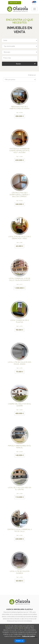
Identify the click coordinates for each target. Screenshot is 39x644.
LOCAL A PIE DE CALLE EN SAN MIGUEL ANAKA (19, 361)
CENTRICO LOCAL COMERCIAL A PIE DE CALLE (20, 529)
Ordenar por (32, 75)
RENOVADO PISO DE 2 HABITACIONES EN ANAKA (20, 106)
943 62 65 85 (15, 3)
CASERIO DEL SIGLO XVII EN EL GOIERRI (19, 403)
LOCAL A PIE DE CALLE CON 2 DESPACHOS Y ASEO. (19, 236)
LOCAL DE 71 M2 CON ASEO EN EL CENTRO (19, 487)
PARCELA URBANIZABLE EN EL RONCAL (19, 445)
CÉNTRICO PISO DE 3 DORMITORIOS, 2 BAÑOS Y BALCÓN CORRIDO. (20, 193)
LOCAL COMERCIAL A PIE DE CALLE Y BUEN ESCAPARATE (19, 278)
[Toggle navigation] (35, 9)
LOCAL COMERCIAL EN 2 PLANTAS (19, 320)
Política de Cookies (28, 636)
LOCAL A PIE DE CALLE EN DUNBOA (19, 570)
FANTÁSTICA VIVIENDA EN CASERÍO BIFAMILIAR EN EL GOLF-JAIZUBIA (19, 149)
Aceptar (20, 641)
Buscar (26, 64)
